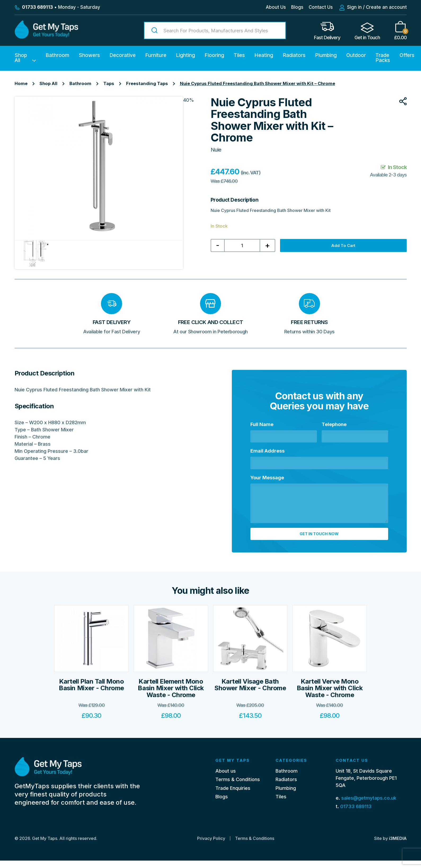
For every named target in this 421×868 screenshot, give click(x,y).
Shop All (21, 58)
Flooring (214, 55)
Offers (407, 55)
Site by (390, 846)
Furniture (156, 55)
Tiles (239, 55)
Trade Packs (383, 58)
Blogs (297, 7)
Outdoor (356, 55)
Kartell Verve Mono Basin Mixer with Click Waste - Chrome (330, 695)
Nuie (216, 150)
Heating (264, 55)
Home (21, 83)
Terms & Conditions (238, 787)
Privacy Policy (211, 846)
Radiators (294, 55)
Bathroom (57, 55)
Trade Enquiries (233, 795)
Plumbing (326, 55)
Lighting (185, 55)
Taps (109, 83)
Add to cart (347, 247)
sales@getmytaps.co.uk (369, 805)
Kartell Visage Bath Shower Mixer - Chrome (250, 692)
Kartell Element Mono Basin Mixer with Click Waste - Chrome (171, 695)
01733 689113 (356, 814)
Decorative (123, 55)
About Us (276, 7)
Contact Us (321, 7)
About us (226, 778)
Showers (89, 55)
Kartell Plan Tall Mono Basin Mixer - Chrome (91, 692)
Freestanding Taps (147, 83)
